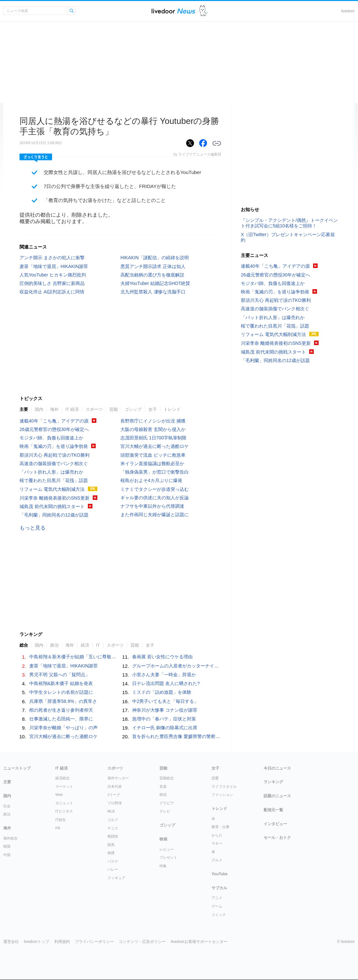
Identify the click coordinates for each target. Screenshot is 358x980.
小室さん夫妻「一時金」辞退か (164, 675)
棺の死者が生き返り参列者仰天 (61, 710)
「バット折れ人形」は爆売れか (51, 472)
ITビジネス (64, 811)
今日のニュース (277, 768)
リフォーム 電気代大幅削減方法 (52, 489)
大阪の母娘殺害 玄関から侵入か (153, 429)
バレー (113, 869)
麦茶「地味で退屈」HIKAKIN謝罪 (54, 266)
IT (98, 645)
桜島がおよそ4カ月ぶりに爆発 (151, 480)
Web (59, 795)
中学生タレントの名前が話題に (61, 692)
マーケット (64, 786)
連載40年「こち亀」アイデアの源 (54, 421)
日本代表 (115, 786)
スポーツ (94, 409)
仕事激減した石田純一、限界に (61, 719)
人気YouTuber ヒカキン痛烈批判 (53, 275)
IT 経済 (72, 409)
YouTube (220, 874)
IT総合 (61, 820)
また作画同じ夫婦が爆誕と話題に (155, 515)
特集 (163, 866)
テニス (113, 828)
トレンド (172, 409)
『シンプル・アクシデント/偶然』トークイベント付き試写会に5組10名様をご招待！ (289, 223)
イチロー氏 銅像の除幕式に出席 (165, 728)
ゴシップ (133, 409)
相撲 (111, 853)
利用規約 (62, 942)
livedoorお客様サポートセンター (199, 942)
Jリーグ (114, 795)
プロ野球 (115, 803)
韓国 (7, 846)
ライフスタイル (224, 786)
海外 (54, 409)
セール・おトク (277, 838)
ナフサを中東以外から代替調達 (152, 506)
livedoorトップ (36, 942)
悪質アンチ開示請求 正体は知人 (153, 266)
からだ (217, 835)
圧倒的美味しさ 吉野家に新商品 (52, 283)
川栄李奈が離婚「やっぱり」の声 (63, 728)
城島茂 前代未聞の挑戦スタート (52, 506)
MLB (111, 811)
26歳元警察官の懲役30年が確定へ (54, 429)
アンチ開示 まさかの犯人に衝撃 (52, 258)
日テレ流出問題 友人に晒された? (166, 683)
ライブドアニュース (173, 11)
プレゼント (168, 857)
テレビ (165, 811)
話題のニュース (277, 796)
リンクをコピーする (217, 143)
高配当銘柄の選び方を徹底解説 (152, 275)
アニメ (217, 898)
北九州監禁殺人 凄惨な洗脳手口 (153, 292)
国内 (39, 409)
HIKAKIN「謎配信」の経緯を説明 (155, 258)
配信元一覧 (273, 810)
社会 (7, 806)
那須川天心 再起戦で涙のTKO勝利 (55, 455)
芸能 (114, 409)
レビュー (167, 849)
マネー (217, 843)
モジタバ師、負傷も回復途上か (51, 438)
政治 (54, 645)
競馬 (111, 845)
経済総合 (62, 778)
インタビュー (275, 824)
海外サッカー (118, 778)
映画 (163, 839)
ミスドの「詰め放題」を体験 (162, 692)
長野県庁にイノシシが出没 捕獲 (153, 421)
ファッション (222, 795)
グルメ (217, 860)
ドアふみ (204, 11)
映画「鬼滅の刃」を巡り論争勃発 (54, 446)
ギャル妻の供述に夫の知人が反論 (155, 498)
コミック (219, 915)
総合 (24, 645)
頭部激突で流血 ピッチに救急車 (153, 455)
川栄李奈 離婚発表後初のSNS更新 (55, 498)
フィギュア (116, 878)
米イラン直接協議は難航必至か (152, 463)
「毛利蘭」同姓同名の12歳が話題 (54, 515)
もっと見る (33, 528)
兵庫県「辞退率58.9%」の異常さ (63, 701)
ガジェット (64, 803)
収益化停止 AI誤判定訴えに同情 (52, 292)
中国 (7, 855)
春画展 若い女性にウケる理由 (162, 657)
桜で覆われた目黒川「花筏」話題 (54, 480)
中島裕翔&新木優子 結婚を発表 (61, 683)
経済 (85, 645)
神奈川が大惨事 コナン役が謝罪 (165, 710)
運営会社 (11, 942)
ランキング (273, 782)
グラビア (167, 803)
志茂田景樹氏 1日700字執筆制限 (153, 438)
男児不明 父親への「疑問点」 (60, 675)
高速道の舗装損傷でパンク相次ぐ (54, 463)
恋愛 (215, 778)
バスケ (113, 861)
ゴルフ (113, 820)
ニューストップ (17, 768)
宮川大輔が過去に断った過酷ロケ (155, 446)
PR (58, 828)
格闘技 (113, 836)
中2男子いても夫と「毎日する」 (165, 701)
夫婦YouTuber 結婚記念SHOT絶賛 (155, 283)
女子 (153, 409)
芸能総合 (167, 778)
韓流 (163, 795)
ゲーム (217, 906)
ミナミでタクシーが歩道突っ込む (155, 489)
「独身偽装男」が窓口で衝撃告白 (155, 472)
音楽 (163, 786)
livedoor (348, 11)
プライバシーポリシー (94, 942)
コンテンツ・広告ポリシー (142, 942)
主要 (24, 409)
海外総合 (10, 838)
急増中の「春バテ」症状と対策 (164, 719)
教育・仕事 (220, 827)
